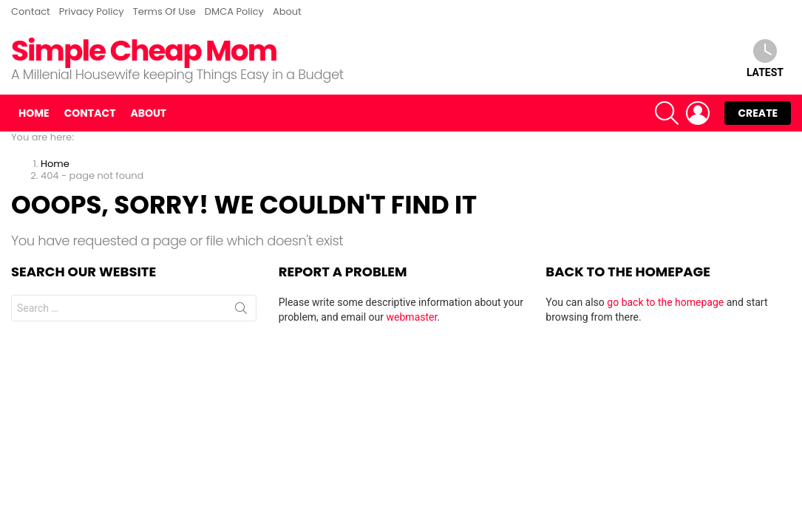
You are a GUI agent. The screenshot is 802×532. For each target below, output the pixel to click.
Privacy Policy (92, 11)
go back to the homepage (665, 302)
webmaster (412, 317)
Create (758, 113)
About (287, 11)
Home (34, 113)
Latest (765, 59)
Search (241, 311)
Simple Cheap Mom (144, 51)
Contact (31, 11)
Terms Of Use (164, 11)
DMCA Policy (234, 11)
